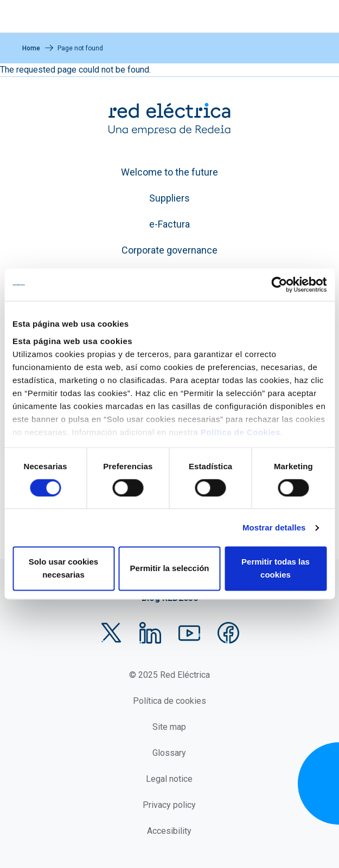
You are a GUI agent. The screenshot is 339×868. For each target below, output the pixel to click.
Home (31, 48)
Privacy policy (169, 805)
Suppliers (169, 198)
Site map (169, 727)
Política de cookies (169, 701)
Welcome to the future (169, 172)
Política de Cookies (241, 432)
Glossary (169, 753)
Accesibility (169, 831)
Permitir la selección (170, 569)
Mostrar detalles (274, 527)
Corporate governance (169, 250)
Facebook (228, 633)
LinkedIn (150, 633)
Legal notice (169, 779)
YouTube (189, 633)
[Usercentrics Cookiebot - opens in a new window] (279, 284)
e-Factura (169, 224)
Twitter (111, 633)
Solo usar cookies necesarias (63, 569)
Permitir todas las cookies (276, 569)
